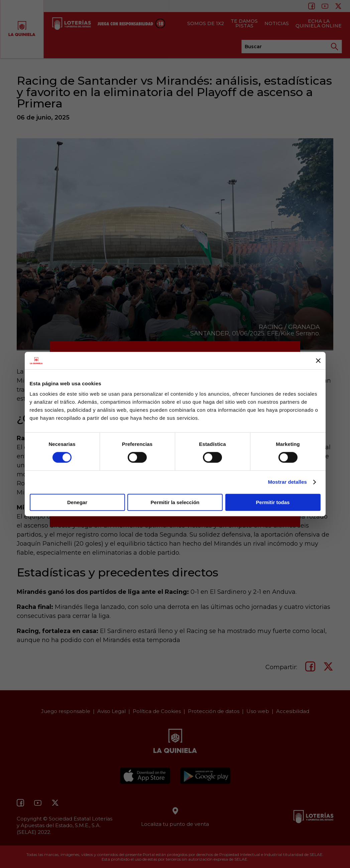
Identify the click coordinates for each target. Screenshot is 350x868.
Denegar (77, 502)
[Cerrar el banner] (318, 361)
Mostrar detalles (287, 482)
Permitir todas (273, 502)
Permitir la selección (175, 502)
